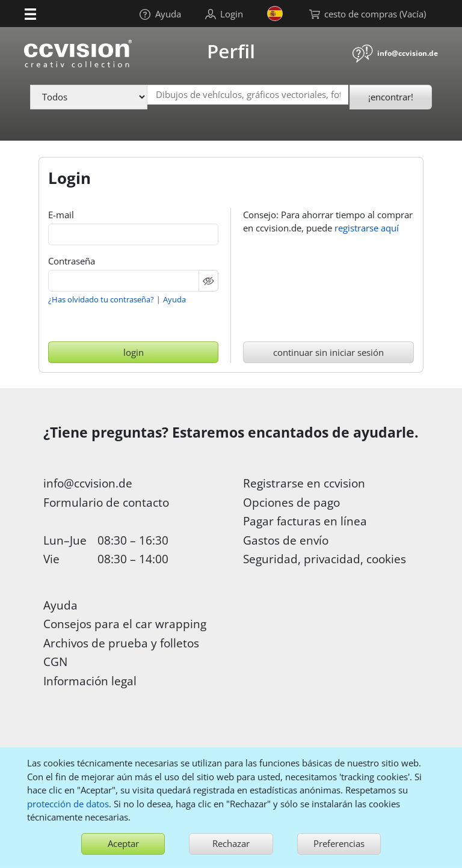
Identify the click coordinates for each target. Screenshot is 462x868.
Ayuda (174, 299)
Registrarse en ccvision (304, 483)
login (134, 352)
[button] (30, 13)
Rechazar (231, 843)
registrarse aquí (367, 228)
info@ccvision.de (408, 53)
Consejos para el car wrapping (125, 624)
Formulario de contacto (106, 502)
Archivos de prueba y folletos (121, 643)
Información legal (90, 681)
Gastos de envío (286, 540)
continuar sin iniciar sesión (328, 352)
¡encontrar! (391, 97)
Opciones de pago (291, 502)
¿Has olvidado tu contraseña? (101, 299)
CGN (55, 662)
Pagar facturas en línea (305, 521)
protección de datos (68, 804)
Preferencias (339, 843)
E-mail (61, 215)
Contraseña (72, 261)
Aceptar (123, 843)
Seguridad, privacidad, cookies (325, 559)
